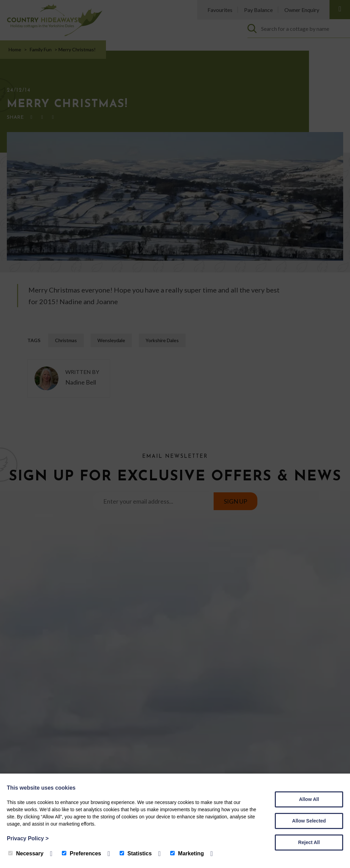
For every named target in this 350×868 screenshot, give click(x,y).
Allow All (309, 799)
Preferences (82, 853)
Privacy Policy (28, 838)
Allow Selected (309, 821)
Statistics (136, 853)
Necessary (26, 853)
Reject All (309, 842)
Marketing (187, 853)
